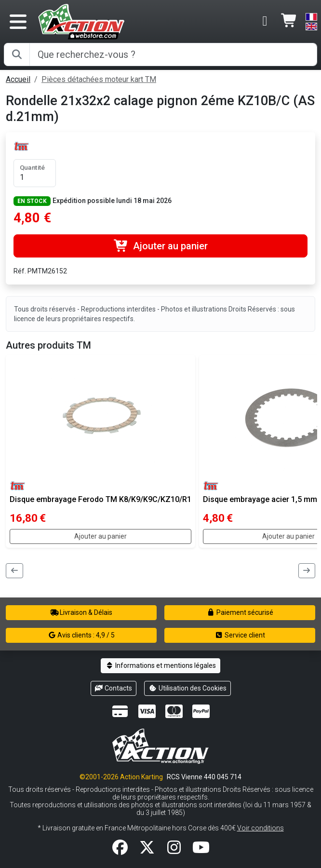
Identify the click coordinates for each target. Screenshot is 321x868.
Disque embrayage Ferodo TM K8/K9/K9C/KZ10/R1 (100, 499)
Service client (240, 635)
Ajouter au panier (160, 246)
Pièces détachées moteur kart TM (99, 79)
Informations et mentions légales (160, 665)
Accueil (18, 79)
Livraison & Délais (81, 612)
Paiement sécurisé (240, 612)
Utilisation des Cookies (187, 688)
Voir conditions (261, 828)
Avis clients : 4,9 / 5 (81, 635)
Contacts (114, 688)
